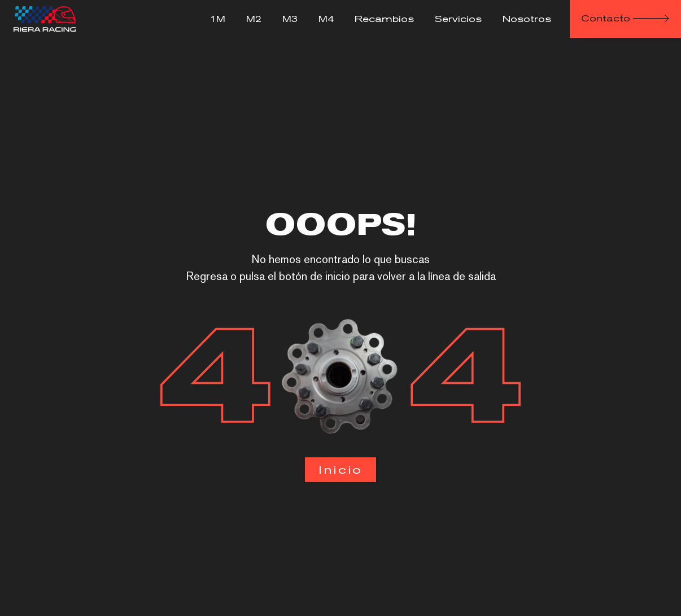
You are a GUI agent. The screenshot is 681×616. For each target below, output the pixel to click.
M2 (254, 19)
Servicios (458, 19)
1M (218, 19)
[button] (625, 19)
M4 (326, 19)
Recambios (384, 19)
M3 (290, 19)
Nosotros (527, 19)
